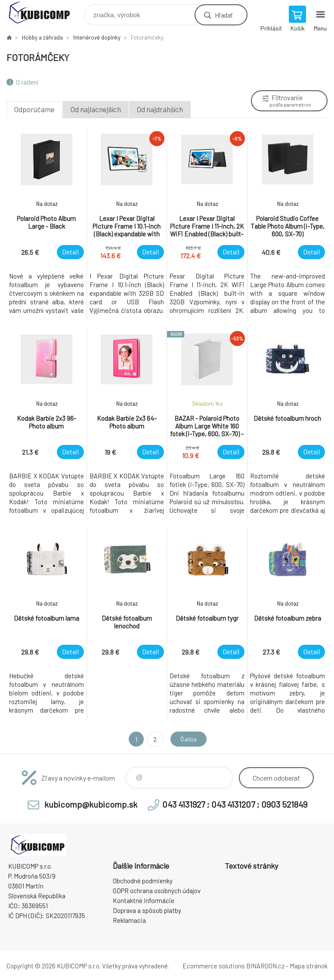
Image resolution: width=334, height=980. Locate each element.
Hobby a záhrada (42, 37)
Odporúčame (34, 109)
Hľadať (224, 15)
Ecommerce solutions (214, 966)
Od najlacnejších (96, 109)
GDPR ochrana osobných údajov (157, 891)
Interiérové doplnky (97, 37)
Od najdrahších (160, 109)
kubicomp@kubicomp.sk (91, 804)
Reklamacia (129, 920)
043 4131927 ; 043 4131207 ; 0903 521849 (235, 804)
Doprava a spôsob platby (147, 910)
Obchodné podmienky (143, 881)
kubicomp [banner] (45, 13)
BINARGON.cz (265, 966)
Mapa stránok (309, 966)
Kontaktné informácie (144, 900)
